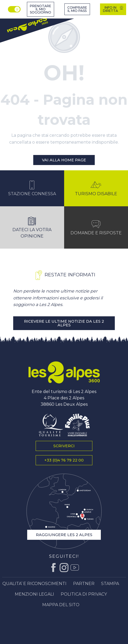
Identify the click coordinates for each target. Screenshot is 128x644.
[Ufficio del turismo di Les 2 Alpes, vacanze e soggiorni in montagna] (27, 24)
